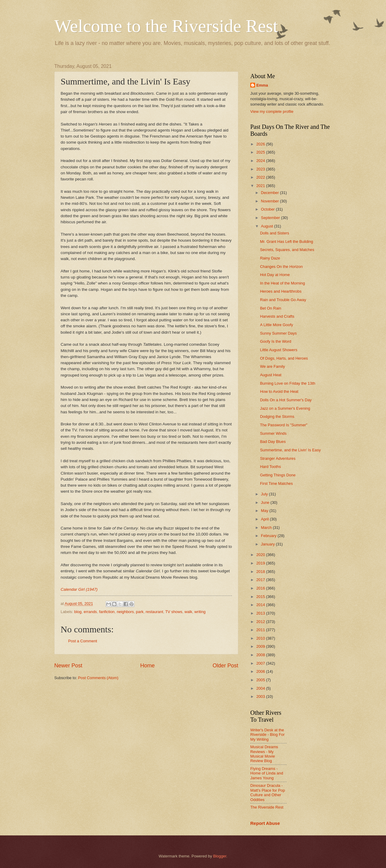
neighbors (125, 612)
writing (200, 612)
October (268, 209)
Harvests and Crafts (277, 316)
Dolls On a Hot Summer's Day (286, 400)
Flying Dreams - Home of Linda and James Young (267, 773)
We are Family (272, 366)
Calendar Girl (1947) (79, 589)
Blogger (220, 856)
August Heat (271, 375)
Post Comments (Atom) (98, 678)
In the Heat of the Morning (282, 283)
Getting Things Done (278, 475)
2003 (261, 696)
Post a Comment (83, 641)
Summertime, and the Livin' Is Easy (290, 450)
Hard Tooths (270, 467)
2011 (261, 630)
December (270, 193)
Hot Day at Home (275, 275)
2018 (261, 572)
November (270, 201)
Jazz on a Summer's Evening (285, 408)
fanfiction (107, 612)
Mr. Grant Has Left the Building (286, 242)
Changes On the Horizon (281, 267)
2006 (261, 671)
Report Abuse (265, 823)
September (271, 218)
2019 (261, 563)
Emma (262, 85)
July (265, 494)
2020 (261, 555)
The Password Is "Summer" (284, 425)
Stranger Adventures (278, 458)
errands (90, 612)
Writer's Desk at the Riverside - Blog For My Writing (267, 735)
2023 (261, 169)
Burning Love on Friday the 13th (288, 383)
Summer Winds (273, 433)
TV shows (174, 612)
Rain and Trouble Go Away (283, 300)
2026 (261, 144)
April (265, 519)
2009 (261, 646)
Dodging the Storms (277, 417)
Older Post (225, 666)
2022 (261, 177)
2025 (261, 152)
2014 (261, 605)
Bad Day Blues (273, 442)
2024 (261, 161)
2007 (261, 663)
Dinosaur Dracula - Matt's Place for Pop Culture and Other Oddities (268, 792)
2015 (261, 597)
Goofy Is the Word (276, 341)
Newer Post (68, 666)
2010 (261, 638)
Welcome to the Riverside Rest (166, 26)
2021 (261, 186)
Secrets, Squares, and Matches (287, 250)
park (140, 612)
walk (188, 612)
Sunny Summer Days (278, 333)
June (266, 502)
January (268, 544)
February (269, 536)
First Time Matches (276, 483)
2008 (261, 655)
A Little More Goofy (277, 325)
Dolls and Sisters (275, 233)
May (265, 511)
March (267, 528)
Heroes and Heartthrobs (281, 291)
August (267, 226)
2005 (261, 680)
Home (147, 666)
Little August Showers (279, 350)
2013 (261, 613)
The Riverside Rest (267, 807)
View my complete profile (272, 111)
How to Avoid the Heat (279, 391)
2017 (261, 580)
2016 (261, 588)
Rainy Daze (270, 258)
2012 (261, 622)
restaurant (154, 612)
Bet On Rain (271, 308)
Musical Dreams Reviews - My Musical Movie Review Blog (264, 754)
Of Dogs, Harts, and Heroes (284, 358)
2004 (261, 688)
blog (78, 612)
